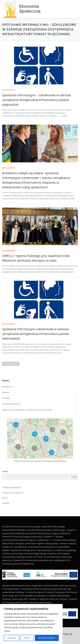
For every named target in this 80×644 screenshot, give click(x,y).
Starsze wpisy (11, 364)
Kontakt (6, 503)
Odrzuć (27, 638)
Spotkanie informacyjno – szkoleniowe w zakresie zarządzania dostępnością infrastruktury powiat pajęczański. (37, 100)
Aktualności (9, 90)
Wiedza (5, 392)
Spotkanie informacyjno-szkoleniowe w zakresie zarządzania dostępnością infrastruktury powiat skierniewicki (36, 334)
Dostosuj (12, 638)
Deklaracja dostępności (13, 493)
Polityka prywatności (12, 487)
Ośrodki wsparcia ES (11, 404)
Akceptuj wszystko (47, 638)
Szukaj (5, 471)
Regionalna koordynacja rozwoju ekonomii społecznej (27, 410)
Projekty (6, 398)
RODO (5, 498)
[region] (31, 624)
